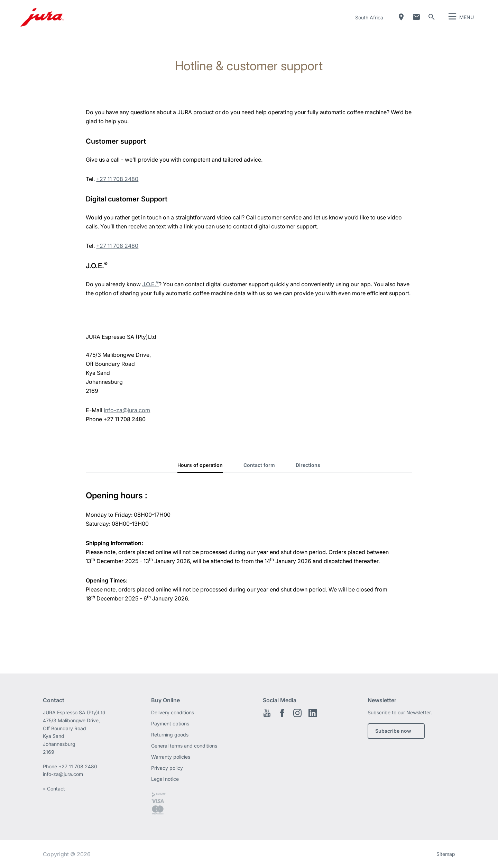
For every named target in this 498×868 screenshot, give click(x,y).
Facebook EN (282, 713)
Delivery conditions (173, 712)
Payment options (170, 724)
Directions (308, 465)
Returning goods (170, 735)
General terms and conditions (184, 746)
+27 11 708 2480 (117, 179)
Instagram (297, 713)
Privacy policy (167, 768)
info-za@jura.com (127, 410)
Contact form (259, 465)
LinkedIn (313, 713)
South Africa (369, 17)
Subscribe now (393, 731)
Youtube (267, 713)
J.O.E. (150, 284)
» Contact (54, 789)
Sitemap (446, 854)
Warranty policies (171, 757)
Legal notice (165, 779)
